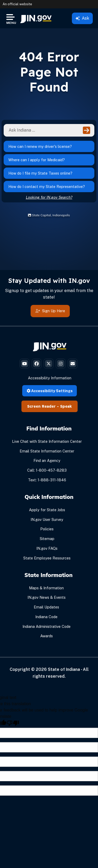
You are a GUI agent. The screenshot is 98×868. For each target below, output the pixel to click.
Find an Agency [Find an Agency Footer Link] (47, 460)
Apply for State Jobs (47, 510)
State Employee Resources (47, 558)
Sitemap (47, 539)
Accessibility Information (50, 378)
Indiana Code (46, 617)
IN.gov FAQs (47, 548)
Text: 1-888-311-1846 (47, 480)
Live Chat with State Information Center (47, 441)
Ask (82, 18)
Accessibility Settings (50, 391)
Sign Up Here (50, 311)
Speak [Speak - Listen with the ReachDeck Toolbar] (66, 406)
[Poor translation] (13, 723)
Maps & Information (46, 588)
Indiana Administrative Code (47, 626)
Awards (47, 636)
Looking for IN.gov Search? (49, 197)
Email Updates (46, 607)
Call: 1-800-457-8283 (47, 470)
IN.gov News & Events (47, 597)
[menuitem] (36, 18)
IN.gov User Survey (47, 519)
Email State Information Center (47, 451)
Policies (47, 529)
